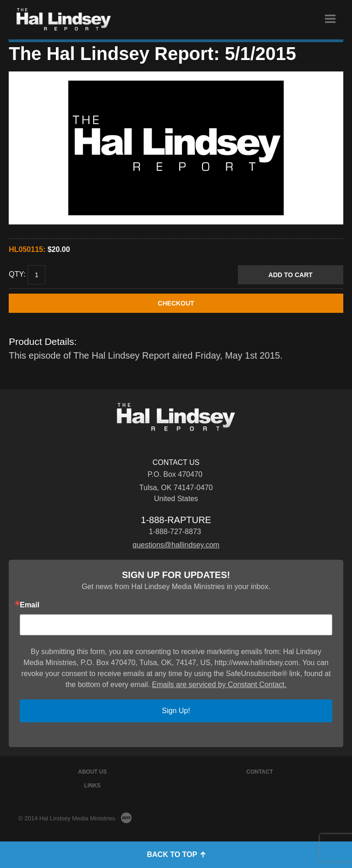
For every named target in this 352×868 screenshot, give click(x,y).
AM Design (126, 818)
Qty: (17, 275)
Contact (260, 772)
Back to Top (176, 854)
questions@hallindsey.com (176, 545)
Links (93, 786)
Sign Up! (176, 711)
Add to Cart (291, 275)
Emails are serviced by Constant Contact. (219, 685)
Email (30, 605)
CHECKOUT (176, 303)
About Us (92, 772)
